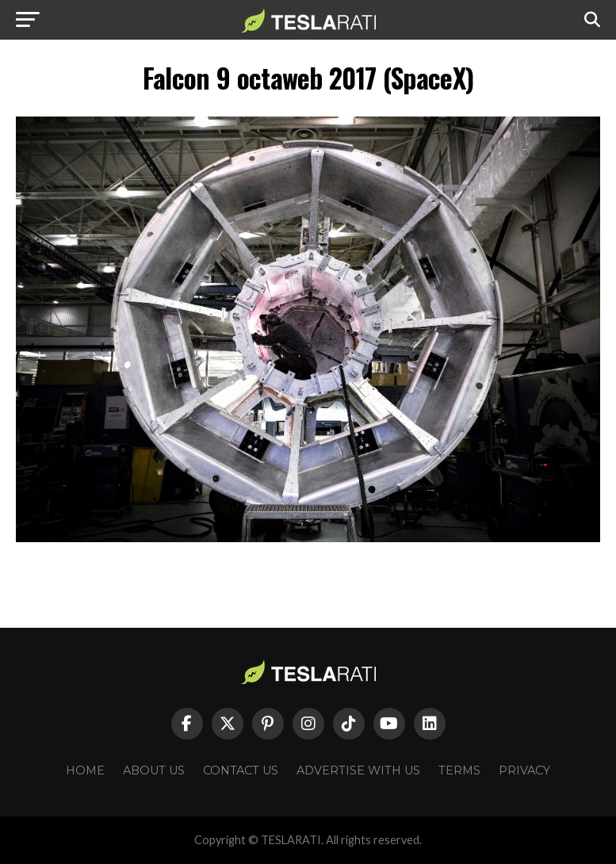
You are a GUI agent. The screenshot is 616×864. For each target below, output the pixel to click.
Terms (459, 770)
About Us (154, 770)
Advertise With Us (358, 770)
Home (85, 770)
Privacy (524, 770)
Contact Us (241, 770)
